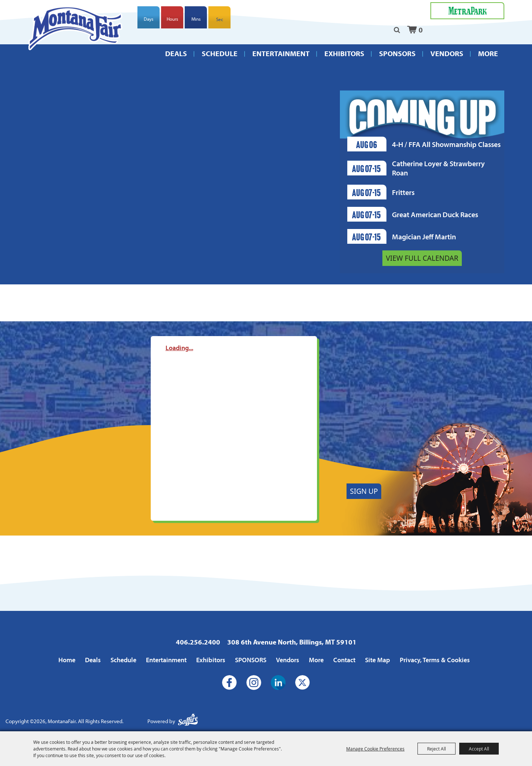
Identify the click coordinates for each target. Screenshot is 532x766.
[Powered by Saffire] (188, 721)
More (488, 53)
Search (397, 30)
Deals (176, 53)
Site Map (378, 660)
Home (67, 660)
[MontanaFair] (76, 28)
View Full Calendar (422, 258)
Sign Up (364, 491)
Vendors (447, 53)
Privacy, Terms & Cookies (435, 660)
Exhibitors (344, 53)
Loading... (179, 348)
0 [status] (421, 30)
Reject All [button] (436, 749)
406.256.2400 (198, 642)
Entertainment (281, 53)
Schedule (220, 53)
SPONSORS (397, 53)
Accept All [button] (479, 749)
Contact (344, 660)
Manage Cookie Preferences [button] (375, 749)
